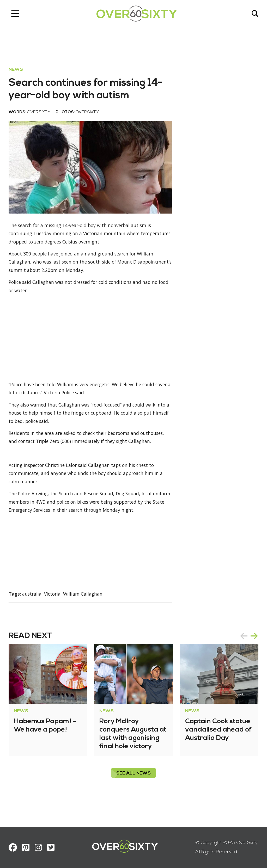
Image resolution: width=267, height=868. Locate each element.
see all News (133, 795)
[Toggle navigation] (17, 14)
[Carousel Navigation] (247, 658)
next (252, 658)
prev (242, 658)
